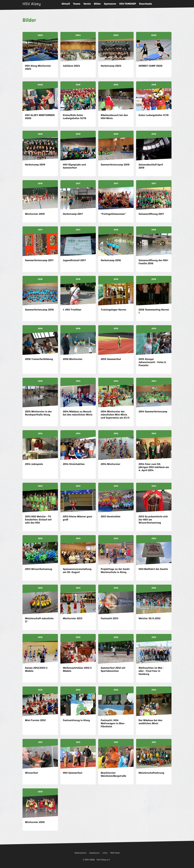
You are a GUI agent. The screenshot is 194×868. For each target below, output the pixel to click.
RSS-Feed (115, 853)
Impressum (94, 853)
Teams (77, 4)
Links (105, 853)
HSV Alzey (32, 4)
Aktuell (66, 4)
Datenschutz (80, 853)
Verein (87, 4)
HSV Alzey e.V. (103, 860)
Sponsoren (110, 4)
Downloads (145, 4)
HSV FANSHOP (128, 4)
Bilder (97, 4)
